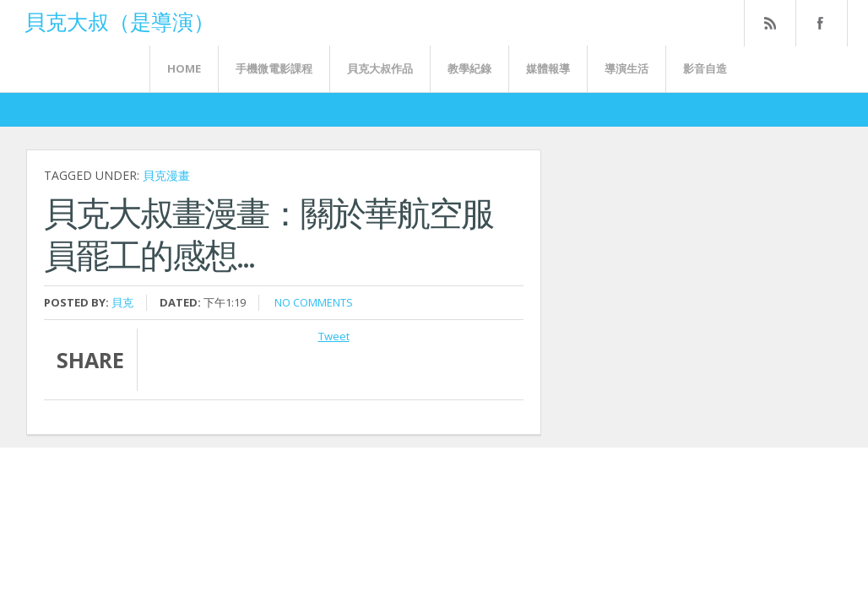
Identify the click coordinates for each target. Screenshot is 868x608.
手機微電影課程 (274, 68)
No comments (314, 302)
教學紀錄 (469, 68)
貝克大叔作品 (380, 68)
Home (184, 68)
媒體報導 (548, 68)
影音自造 (705, 68)
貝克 (122, 302)
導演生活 (627, 68)
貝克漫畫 (166, 175)
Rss (769, 23)
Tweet (334, 336)
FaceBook (818, 23)
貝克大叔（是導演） (119, 20)
